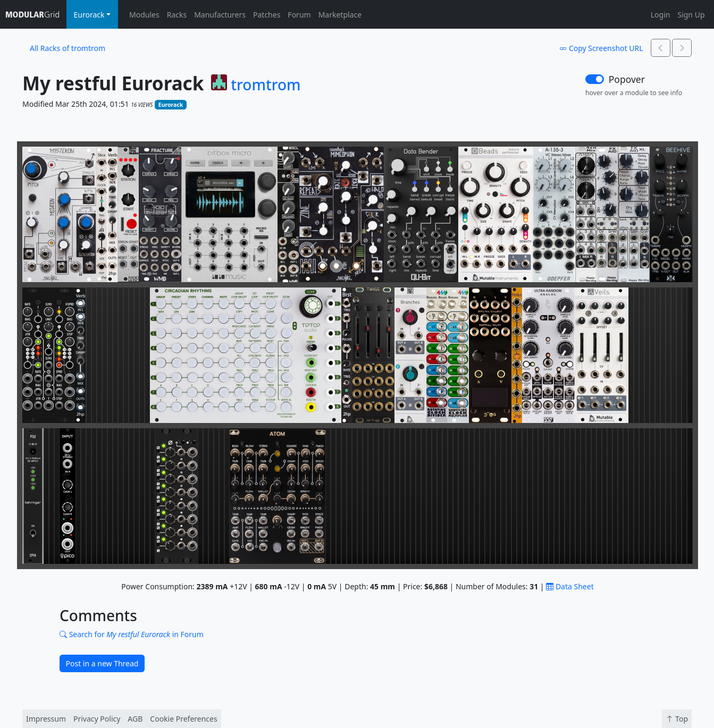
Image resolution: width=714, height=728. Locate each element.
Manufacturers (220, 15)
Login (661, 15)
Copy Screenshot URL (601, 48)
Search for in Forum (132, 634)
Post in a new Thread (102, 663)
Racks (177, 15)
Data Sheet (570, 586)
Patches (267, 15)
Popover (627, 79)
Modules (144, 15)
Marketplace (340, 15)
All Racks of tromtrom (68, 48)
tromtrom (266, 85)
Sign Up (691, 15)
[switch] (595, 79)
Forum (299, 15)
